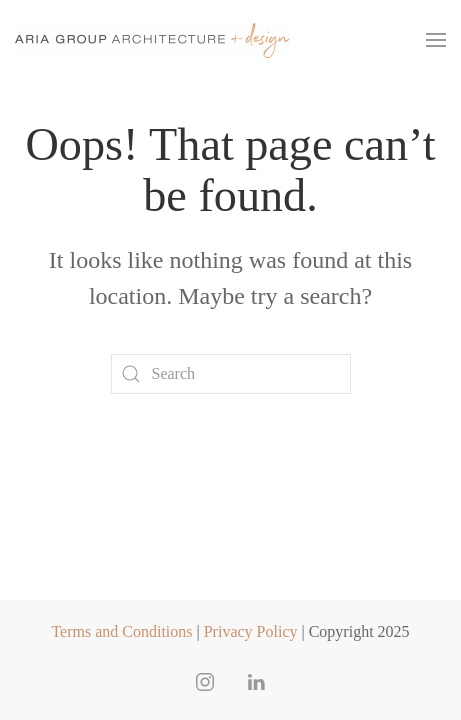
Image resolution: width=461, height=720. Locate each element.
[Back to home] (152, 40)
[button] (436, 40)
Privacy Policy (251, 631)
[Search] (231, 374)
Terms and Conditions (121, 631)
